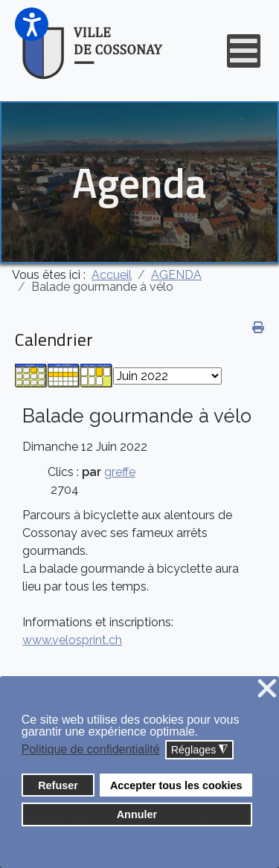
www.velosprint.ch (72, 640)
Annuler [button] (137, 814)
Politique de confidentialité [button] (91, 749)
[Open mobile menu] (244, 51)
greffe (120, 472)
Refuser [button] (58, 785)
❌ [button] (267, 689)
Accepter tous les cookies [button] (176, 785)
